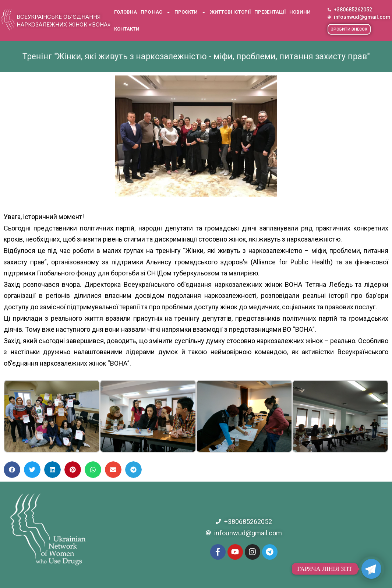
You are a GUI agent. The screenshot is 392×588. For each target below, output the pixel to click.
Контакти (127, 29)
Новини (300, 12)
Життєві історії (230, 12)
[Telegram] (371, 569)
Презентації (270, 12)
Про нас (156, 12)
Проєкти (190, 12)
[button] (349, 29)
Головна (126, 12)
